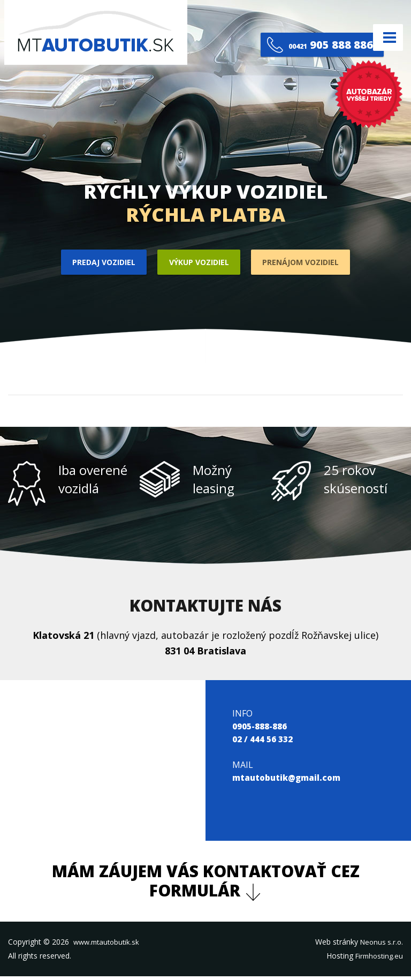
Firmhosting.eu (377, 959)
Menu (384, 37)
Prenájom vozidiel (311, 264)
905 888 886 (303, 37)
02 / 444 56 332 (262, 742)
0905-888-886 (260, 729)
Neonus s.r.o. (380, 945)
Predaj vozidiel (93, 264)
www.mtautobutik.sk (109, 945)
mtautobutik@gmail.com (288, 781)
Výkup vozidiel (198, 264)
